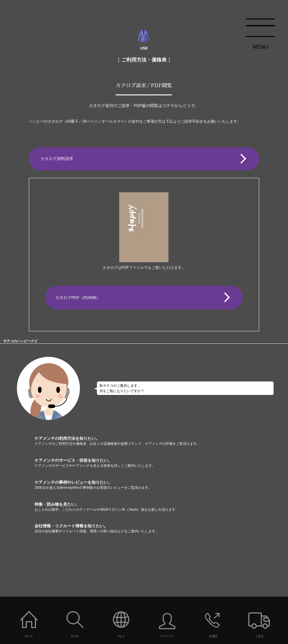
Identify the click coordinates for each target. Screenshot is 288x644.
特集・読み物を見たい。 (161, 507)
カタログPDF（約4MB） (78, 298)
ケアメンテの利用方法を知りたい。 (161, 441)
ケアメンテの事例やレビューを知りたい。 (161, 485)
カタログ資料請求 (57, 159)
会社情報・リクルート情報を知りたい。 (161, 529)
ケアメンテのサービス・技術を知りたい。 (161, 463)
